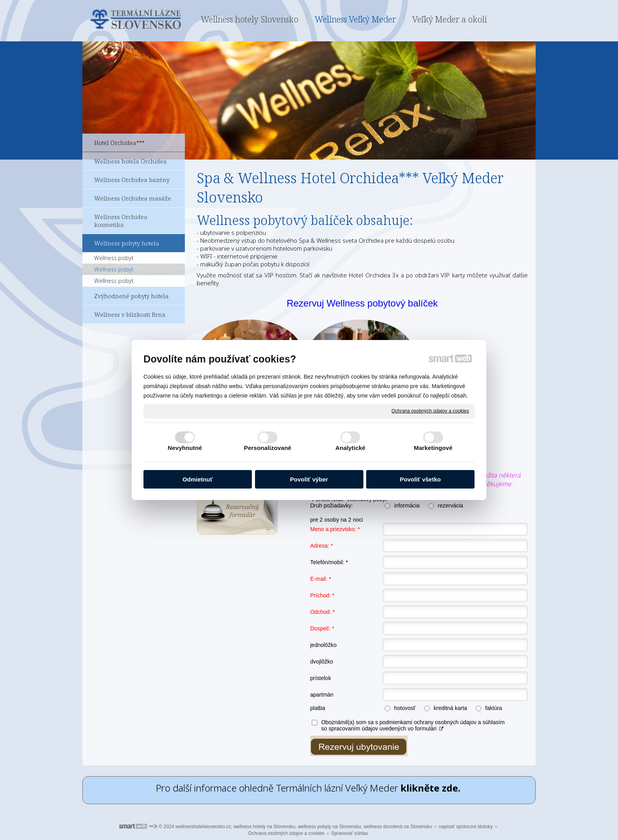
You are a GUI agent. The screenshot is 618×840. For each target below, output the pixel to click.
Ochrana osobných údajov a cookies (430, 411)
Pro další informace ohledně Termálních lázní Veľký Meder (309, 788)
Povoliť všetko (421, 479)
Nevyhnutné (185, 448)
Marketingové (433, 448)
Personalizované (268, 448)
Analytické (350, 448)
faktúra (494, 708)
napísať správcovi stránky (466, 827)
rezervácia (451, 505)
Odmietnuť (198, 479)
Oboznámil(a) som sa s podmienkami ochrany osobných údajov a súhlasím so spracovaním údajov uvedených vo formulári (413, 725)
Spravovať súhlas (349, 833)
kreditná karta (450, 708)
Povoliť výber (309, 479)
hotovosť (405, 708)
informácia (407, 505)
